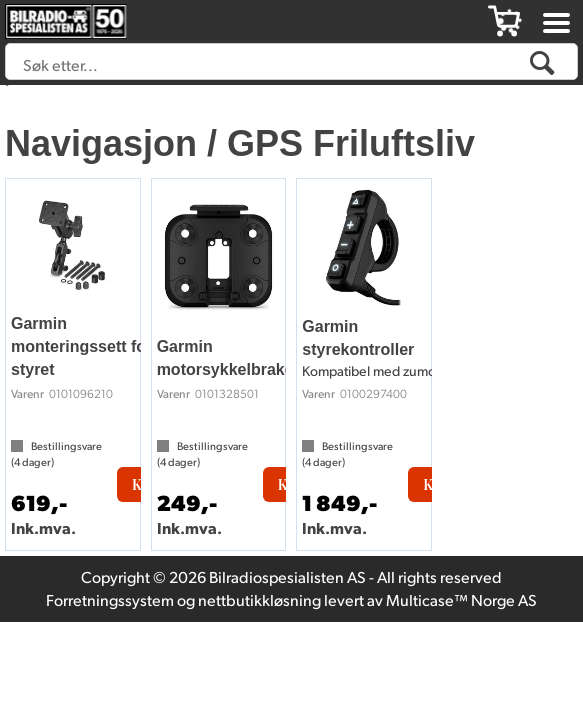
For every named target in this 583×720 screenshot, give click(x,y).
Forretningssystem (110, 599)
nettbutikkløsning (259, 599)
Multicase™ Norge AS (461, 599)
